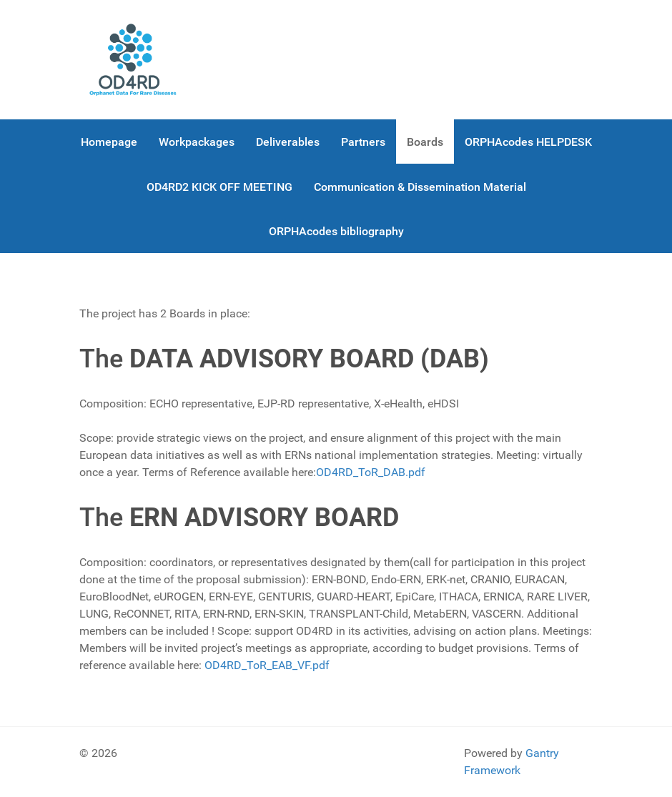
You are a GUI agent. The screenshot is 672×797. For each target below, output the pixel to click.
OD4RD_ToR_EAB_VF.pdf (267, 665)
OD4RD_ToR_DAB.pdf (371, 472)
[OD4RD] (133, 60)
